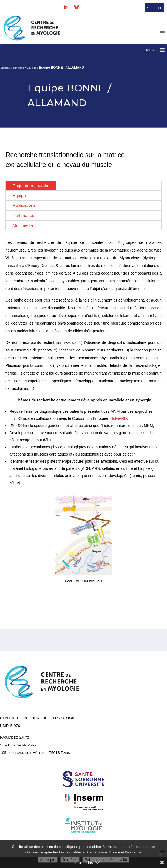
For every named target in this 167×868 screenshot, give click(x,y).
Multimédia (23, 225)
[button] (152, 50)
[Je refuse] (160, 854)
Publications (24, 205)
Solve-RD (119, 418)
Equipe (19, 195)
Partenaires (23, 215)
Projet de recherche (31, 185)
